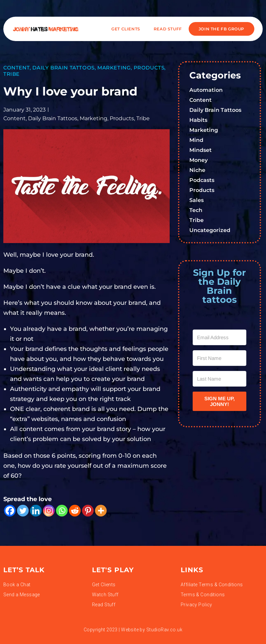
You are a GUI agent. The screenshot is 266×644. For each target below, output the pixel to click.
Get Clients (126, 29)
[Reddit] (75, 511)
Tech (196, 210)
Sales (196, 200)
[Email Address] (219, 337)
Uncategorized (210, 230)
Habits (198, 120)
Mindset (200, 150)
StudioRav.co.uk (164, 630)
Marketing (114, 68)
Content (16, 68)
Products (149, 68)
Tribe (11, 74)
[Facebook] (10, 511)
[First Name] (219, 358)
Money (198, 160)
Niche (197, 170)
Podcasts (202, 180)
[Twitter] (23, 511)
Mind (196, 140)
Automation (206, 90)
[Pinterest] (88, 511)
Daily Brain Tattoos (63, 68)
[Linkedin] (36, 511)
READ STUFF (168, 29)
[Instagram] (49, 511)
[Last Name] (219, 379)
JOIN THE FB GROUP (221, 29)
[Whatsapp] (62, 511)
